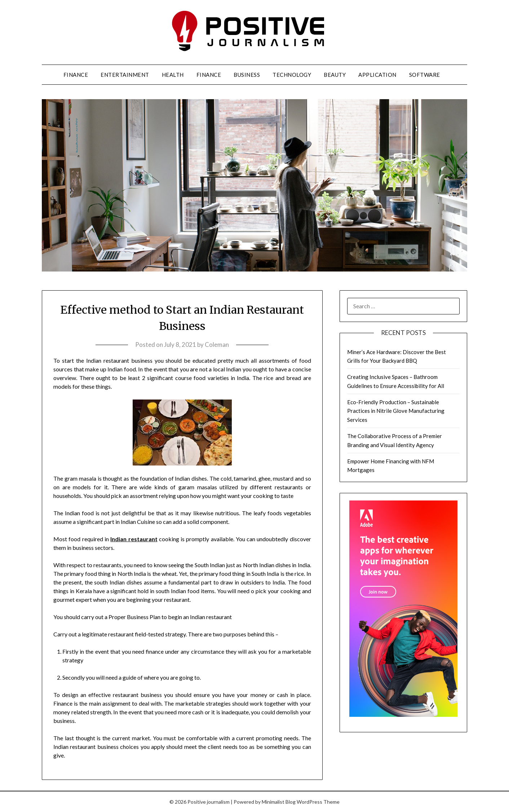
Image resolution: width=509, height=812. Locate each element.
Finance (76, 75)
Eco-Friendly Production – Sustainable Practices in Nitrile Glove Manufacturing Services (396, 411)
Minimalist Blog (279, 802)
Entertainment (125, 75)
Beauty (335, 75)
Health (173, 75)
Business (247, 75)
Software (425, 75)
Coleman (217, 345)
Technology (292, 75)
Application (377, 75)
